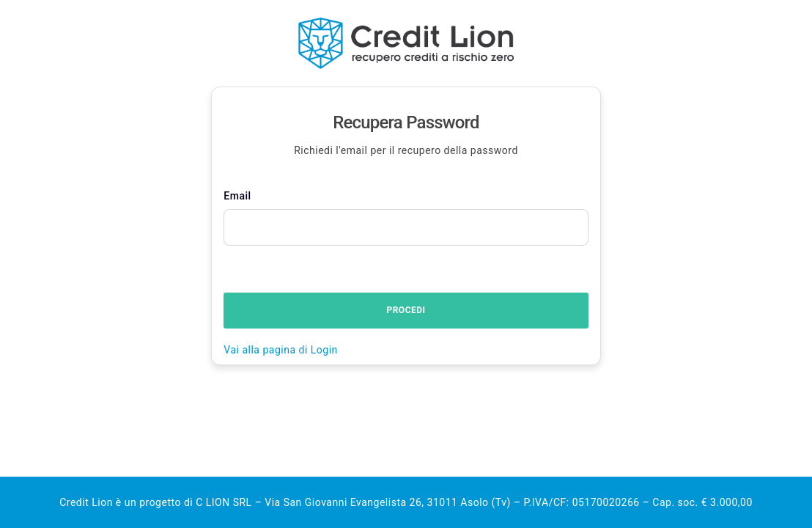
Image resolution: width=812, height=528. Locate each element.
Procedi (406, 310)
